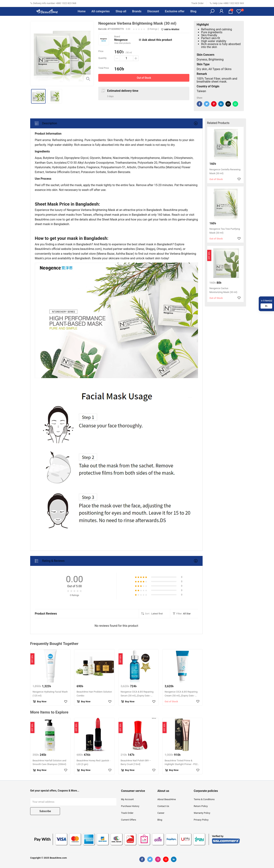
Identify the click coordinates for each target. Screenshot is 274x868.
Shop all (121, 11)
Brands (137, 11)
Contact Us (163, 806)
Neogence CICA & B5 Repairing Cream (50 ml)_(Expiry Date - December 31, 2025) (181, 696)
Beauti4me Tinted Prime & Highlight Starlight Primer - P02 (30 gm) (181, 764)
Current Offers (129, 820)
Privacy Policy (201, 820)
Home (82, 11)
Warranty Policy (202, 813)
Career (161, 813)
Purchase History (130, 806)
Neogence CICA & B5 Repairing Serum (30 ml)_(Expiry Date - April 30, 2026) (137, 696)
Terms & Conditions (204, 799)
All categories (101, 11)
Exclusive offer (175, 11)
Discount (153, 11)
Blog (193, 11)
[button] (212, 11)
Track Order (197, 3)
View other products (122, 43)
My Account (127, 799)
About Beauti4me (167, 799)
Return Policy (201, 806)
